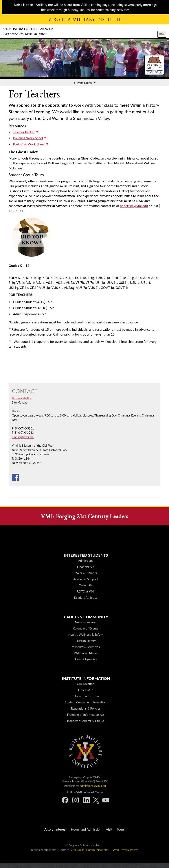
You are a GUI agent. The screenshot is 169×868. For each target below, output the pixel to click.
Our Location (86, 684)
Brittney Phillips (22, 398)
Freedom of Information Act (86, 715)
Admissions (86, 561)
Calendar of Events (86, 628)
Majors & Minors (86, 573)
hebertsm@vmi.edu (134, 206)
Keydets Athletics (86, 597)
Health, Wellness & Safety (86, 634)
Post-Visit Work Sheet (29, 144)
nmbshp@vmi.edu (23, 437)
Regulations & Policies (86, 708)
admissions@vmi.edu (93, 786)
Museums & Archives (86, 647)
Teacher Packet (24, 132)
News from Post (86, 622)
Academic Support (86, 579)
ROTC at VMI (86, 591)
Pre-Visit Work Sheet (28, 138)
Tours (121, 829)
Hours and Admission (86, 829)
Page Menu (85, 83)
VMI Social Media (86, 653)
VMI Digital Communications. (90, 850)
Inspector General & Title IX (86, 721)
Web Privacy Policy (125, 850)
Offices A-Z (86, 690)
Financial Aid (86, 567)
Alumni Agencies (86, 659)
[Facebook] (15, 477)
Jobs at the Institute (86, 696)
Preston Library (86, 641)
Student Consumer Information (86, 702)
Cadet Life (86, 585)
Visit (109, 829)
